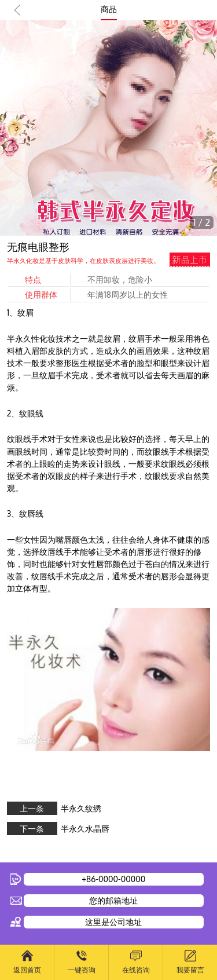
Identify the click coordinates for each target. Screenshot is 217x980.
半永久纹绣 (81, 808)
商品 (109, 9)
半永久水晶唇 (85, 829)
